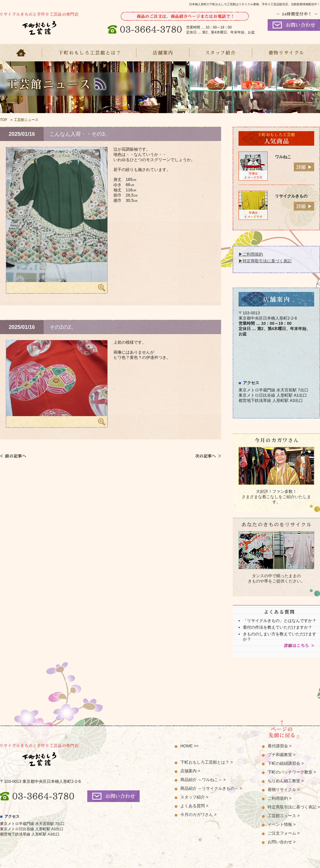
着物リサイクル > (284, 789)
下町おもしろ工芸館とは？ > (207, 762)
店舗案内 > (190, 771)
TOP (3, 120)
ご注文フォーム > (284, 833)
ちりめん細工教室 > (286, 781)
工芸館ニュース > (284, 816)
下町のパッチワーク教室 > (292, 772)
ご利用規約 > (280, 798)
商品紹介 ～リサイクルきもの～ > (211, 788)
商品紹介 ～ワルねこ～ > (203, 780)
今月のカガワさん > (198, 814)
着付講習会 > (280, 746)
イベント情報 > (282, 824)
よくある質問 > (194, 806)
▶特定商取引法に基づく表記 (265, 261)
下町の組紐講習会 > (286, 763)
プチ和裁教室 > (282, 755)
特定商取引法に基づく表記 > (294, 807)
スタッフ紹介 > (194, 797)
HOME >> (189, 746)
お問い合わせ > (282, 842)
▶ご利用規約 (251, 254)
